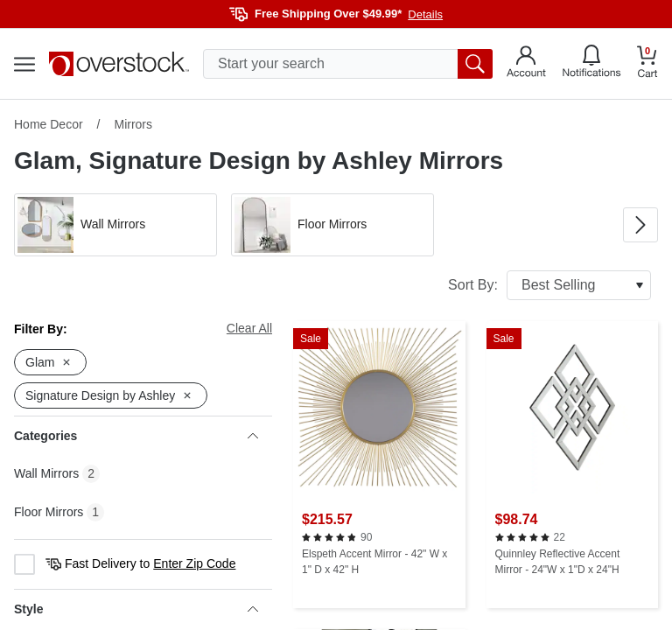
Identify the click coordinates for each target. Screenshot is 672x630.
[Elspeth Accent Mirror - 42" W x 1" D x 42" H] (379, 465)
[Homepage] (119, 64)
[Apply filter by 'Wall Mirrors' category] (115, 225)
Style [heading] (136, 609)
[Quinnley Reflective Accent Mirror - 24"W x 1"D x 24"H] (573, 465)
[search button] (475, 64)
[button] (115, 225)
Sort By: (549, 285)
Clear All (249, 328)
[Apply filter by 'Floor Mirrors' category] (332, 225)
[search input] (348, 64)
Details (425, 14)
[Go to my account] (526, 64)
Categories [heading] (136, 436)
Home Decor (49, 124)
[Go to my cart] (647, 64)
